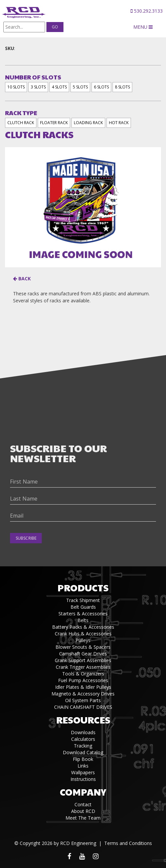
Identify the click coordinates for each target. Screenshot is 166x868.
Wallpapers (83, 772)
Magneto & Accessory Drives (83, 694)
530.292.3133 (147, 11)
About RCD (83, 811)
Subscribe (26, 538)
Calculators (83, 739)
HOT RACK (119, 123)
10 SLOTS (16, 87)
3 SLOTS (38, 87)
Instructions (83, 779)
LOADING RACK (88, 123)
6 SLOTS (101, 87)
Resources (83, 720)
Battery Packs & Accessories (83, 627)
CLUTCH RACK (21, 123)
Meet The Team (83, 818)
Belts (83, 620)
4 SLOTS (59, 87)
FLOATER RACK (54, 123)
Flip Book (83, 759)
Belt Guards (83, 607)
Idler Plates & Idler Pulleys (83, 687)
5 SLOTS (80, 87)
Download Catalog (83, 752)
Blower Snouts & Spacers (83, 647)
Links (83, 766)
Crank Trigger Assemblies (83, 667)
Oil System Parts (83, 700)
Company (83, 792)
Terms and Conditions (128, 843)
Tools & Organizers (83, 674)
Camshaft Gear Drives (83, 654)
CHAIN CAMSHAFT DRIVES (83, 707)
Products (83, 588)
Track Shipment (83, 600)
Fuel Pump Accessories (83, 680)
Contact (83, 804)
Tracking (83, 746)
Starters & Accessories (83, 614)
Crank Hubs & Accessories (83, 634)
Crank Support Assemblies (83, 660)
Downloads (83, 732)
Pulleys (83, 640)
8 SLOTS (122, 87)
